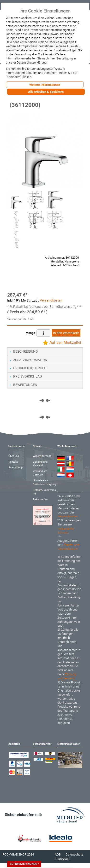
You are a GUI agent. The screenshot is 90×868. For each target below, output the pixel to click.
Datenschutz (74, 854)
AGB (58, 854)
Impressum (63, 859)
